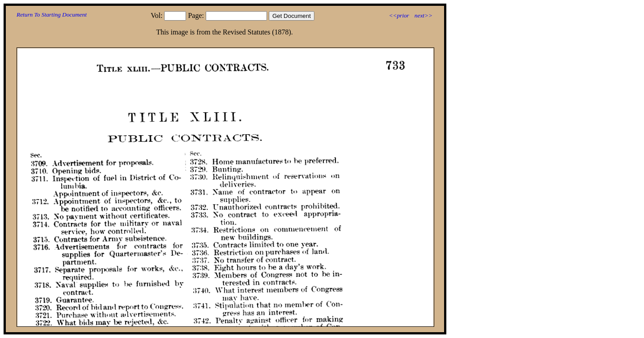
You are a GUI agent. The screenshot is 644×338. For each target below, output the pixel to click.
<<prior (399, 15)
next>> (424, 15)
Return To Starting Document (52, 15)
